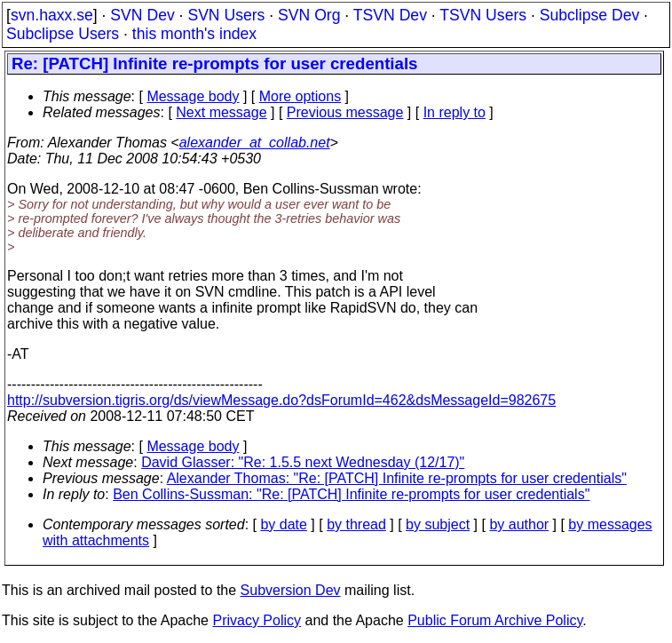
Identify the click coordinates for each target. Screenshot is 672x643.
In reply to (455, 112)
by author (519, 524)
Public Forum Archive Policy (495, 620)
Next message (221, 112)
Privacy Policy (257, 620)
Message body (193, 96)
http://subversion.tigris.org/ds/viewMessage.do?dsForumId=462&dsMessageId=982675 (281, 400)
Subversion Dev (291, 590)
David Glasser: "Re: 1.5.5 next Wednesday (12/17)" (303, 462)
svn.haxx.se (52, 15)
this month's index (194, 34)
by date (283, 524)
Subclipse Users (63, 34)
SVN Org (309, 15)
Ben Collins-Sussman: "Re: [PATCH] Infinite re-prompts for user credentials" (351, 494)
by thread (356, 524)
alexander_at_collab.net (255, 143)
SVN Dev (142, 15)
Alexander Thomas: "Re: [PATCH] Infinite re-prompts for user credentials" (397, 478)
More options (300, 96)
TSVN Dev (390, 15)
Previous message (345, 112)
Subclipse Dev (589, 15)
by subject (438, 524)
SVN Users (226, 15)
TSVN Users (483, 15)
